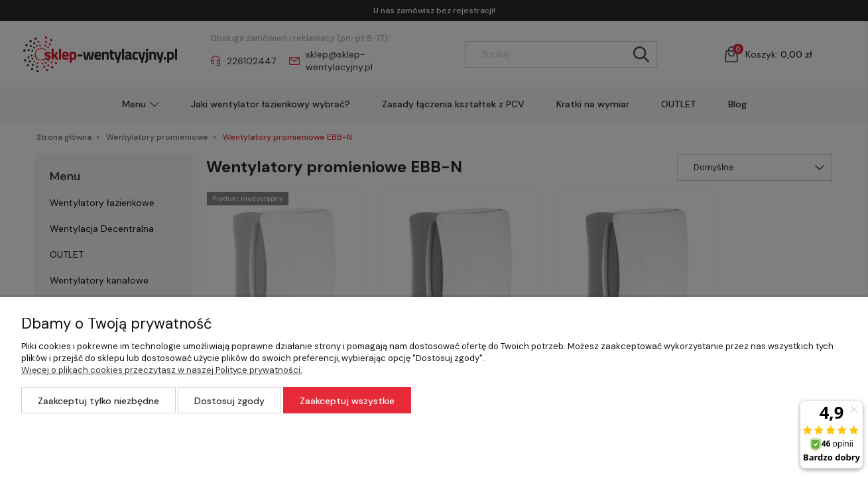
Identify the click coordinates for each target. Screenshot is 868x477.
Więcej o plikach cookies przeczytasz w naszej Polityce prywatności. (162, 370)
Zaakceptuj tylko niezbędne (98, 401)
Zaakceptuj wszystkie (347, 401)
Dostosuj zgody (229, 401)
